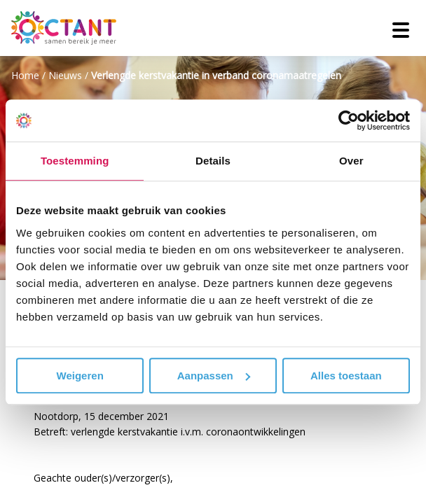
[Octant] (64, 28)
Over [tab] (351, 161)
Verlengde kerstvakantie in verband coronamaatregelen (216, 75)
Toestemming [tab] (75, 161)
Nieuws (65, 75)
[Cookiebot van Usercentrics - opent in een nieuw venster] (349, 120)
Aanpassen (214, 376)
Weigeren (80, 376)
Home (25, 75)
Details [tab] (213, 161)
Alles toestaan (346, 376)
